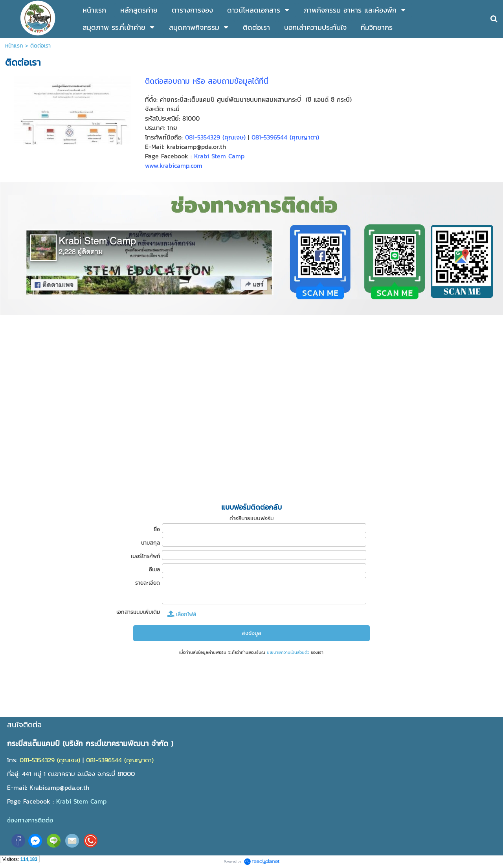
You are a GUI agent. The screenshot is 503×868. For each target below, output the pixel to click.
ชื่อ (157, 529)
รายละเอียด (148, 583)
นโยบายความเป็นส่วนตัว (288, 652)
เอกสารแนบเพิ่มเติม (138, 612)
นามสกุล (151, 543)
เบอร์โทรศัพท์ (145, 556)
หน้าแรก (14, 46)
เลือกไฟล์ (182, 614)
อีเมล (154, 570)
